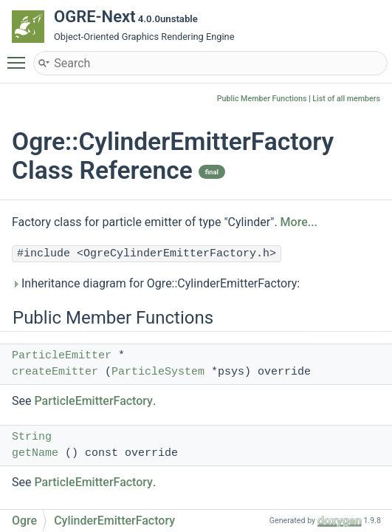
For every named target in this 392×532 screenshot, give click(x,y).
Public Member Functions (262, 99)
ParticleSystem (158, 372)
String (32, 437)
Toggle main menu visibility (20, 56)
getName (35, 453)
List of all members (346, 99)
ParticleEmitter (62, 356)
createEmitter (55, 372)
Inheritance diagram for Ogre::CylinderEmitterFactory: (156, 283)
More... (299, 222)
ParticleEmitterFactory (93, 401)
